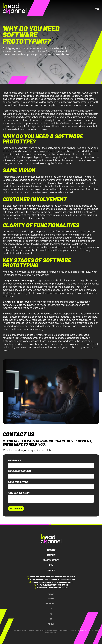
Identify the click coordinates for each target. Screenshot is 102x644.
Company (51, 555)
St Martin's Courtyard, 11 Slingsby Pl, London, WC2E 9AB (51, 579)
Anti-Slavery (51, 603)
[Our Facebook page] (51, 609)
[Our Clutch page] (51, 624)
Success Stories (51, 560)
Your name (14, 461)
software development (43, 102)
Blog (51, 565)
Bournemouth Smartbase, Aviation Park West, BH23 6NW (51, 576)
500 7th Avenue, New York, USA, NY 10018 (51, 585)
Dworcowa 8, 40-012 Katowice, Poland (51, 588)
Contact (51, 570)
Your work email (18, 482)
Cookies (51, 599)
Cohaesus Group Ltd (69, 630)
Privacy (51, 594)
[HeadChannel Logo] (51, 539)
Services (51, 550)
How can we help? (19, 493)
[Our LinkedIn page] (51, 619)
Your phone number (20, 471)
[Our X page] (51, 614)
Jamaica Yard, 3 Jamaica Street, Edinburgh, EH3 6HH (51, 582)
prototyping (31, 93)
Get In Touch (16, 508)
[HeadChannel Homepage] (15, 8)
